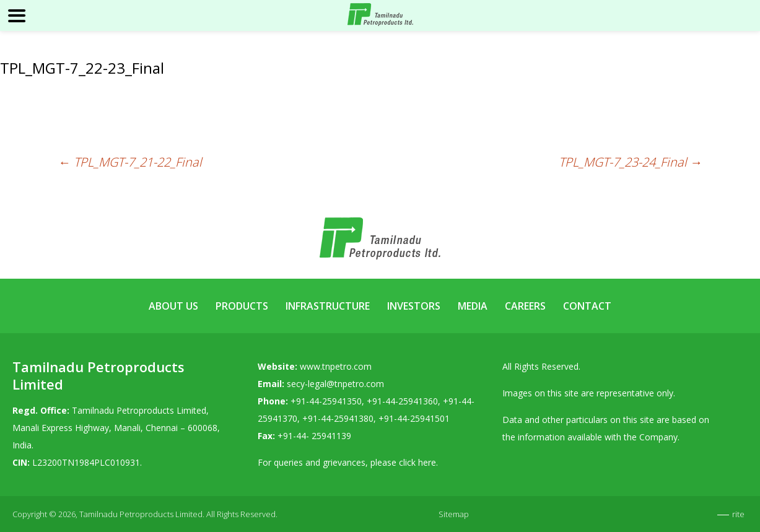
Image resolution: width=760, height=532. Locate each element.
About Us (173, 306)
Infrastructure (328, 306)
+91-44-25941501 (414, 418)
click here (417, 462)
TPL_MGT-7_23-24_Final (631, 162)
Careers (525, 306)
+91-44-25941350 (326, 401)
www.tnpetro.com (336, 366)
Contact (587, 306)
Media (473, 306)
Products (242, 306)
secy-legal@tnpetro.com (335, 384)
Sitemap (454, 514)
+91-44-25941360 (402, 401)
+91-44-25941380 (338, 418)
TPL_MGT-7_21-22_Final (130, 162)
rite (738, 514)
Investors (414, 306)
